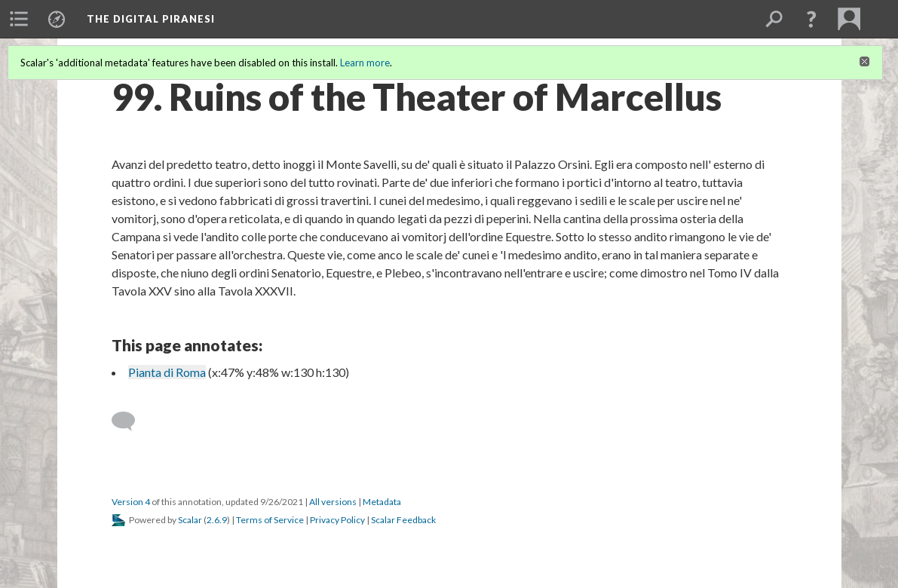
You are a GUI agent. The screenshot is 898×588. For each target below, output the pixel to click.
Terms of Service (270, 520)
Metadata (382, 502)
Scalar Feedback (403, 520)
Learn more (365, 63)
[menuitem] (19, 19)
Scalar (190, 520)
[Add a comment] (130, 421)
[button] (811, 19)
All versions (333, 502)
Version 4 (131, 502)
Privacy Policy (337, 520)
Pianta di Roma (167, 372)
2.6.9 (217, 520)
